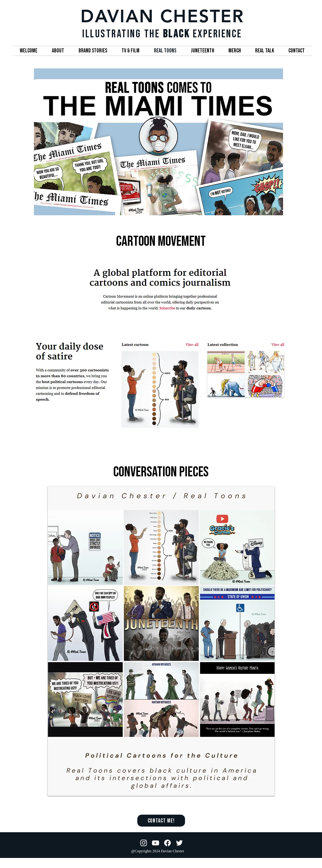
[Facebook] (167, 843)
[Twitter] (179, 843)
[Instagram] (144, 843)
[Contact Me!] (161, 821)
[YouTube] (156, 843)
